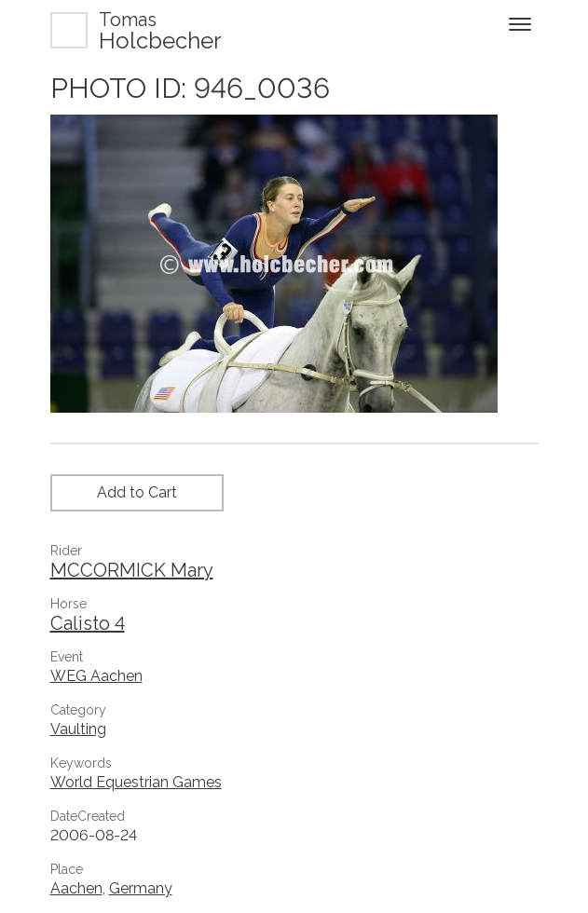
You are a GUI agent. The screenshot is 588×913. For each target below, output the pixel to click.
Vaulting (78, 729)
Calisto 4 (88, 623)
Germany (141, 888)
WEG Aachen (96, 676)
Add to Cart (137, 492)
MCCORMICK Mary (132, 570)
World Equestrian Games (136, 782)
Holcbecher (160, 30)
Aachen (76, 888)
